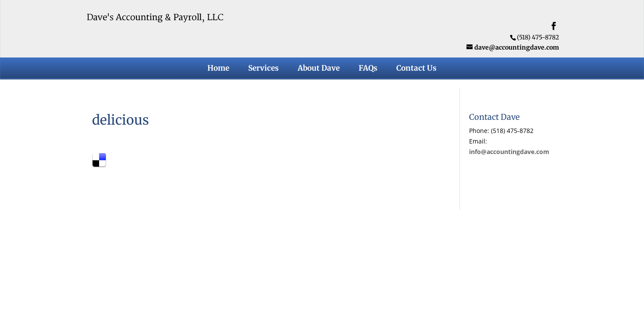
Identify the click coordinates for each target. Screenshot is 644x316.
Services (263, 69)
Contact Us (416, 69)
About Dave (319, 69)
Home (218, 69)
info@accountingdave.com (509, 152)
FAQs (368, 69)
